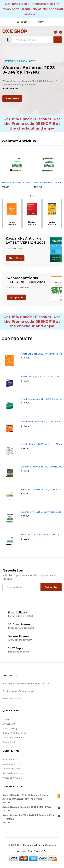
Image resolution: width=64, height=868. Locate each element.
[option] (32, 80)
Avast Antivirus (12, 223)
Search (58, 40)
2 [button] (34, 196)
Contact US (9, 742)
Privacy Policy (10, 728)
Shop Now (12, 98)
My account (9, 724)
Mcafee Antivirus (32, 223)
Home (6, 719)
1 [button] (30, 196)
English (40, 22)
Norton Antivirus (52, 223)
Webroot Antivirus (12, 778)
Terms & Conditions (13, 738)
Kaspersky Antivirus (13, 773)
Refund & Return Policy (15, 733)
